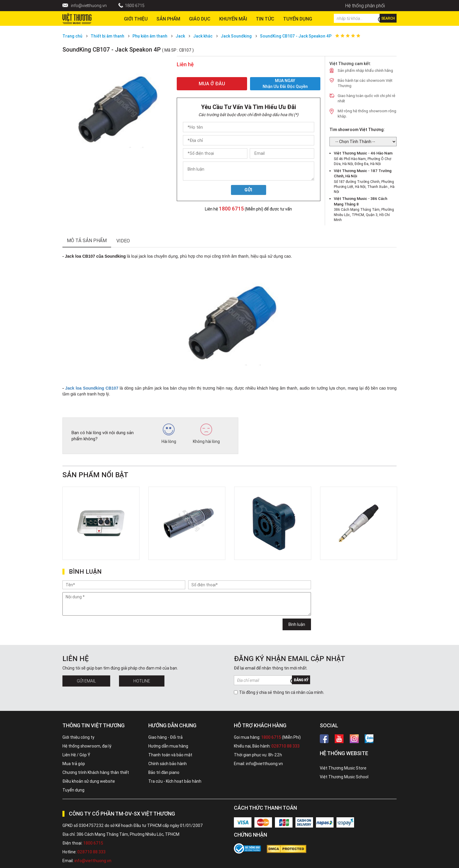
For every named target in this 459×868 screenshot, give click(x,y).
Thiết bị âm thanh (107, 36)
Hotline (142, 681)
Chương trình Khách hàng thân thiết (96, 772)
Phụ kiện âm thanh (150, 36)
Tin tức (265, 19)
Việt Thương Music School (344, 777)
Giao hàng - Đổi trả (165, 737)
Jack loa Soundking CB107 (92, 388)
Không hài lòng (206, 434)
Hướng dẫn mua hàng (168, 746)
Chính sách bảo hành (168, 764)
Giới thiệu (136, 19)
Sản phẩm (168, 19)
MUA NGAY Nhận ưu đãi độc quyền (285, 84)
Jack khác (203, 36)
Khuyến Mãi (233, 19)
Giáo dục (200, 19)
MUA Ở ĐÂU (212, 84)
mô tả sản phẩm (87, 240)
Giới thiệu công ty (78, 737)
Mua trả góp (74, 764)
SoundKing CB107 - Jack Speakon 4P (296, 36)
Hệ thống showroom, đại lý (87, 746)
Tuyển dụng (73, 790)
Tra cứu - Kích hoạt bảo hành (175, 781)
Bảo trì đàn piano (164, 772)
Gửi (248, 190)
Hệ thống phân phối (365, 6)
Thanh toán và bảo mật (170, 755)
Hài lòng (169, 434)
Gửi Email (86, 681)
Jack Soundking (236, 36)
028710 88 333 (285, 746)
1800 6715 (135, 6)
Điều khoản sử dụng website (89, 781)
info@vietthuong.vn (89, 6)
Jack (180, 36)
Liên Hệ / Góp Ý (76, 755)
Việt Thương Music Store (343, 768)
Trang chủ (72, 36)
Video (123, 241)
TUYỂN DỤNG (298, 19)
